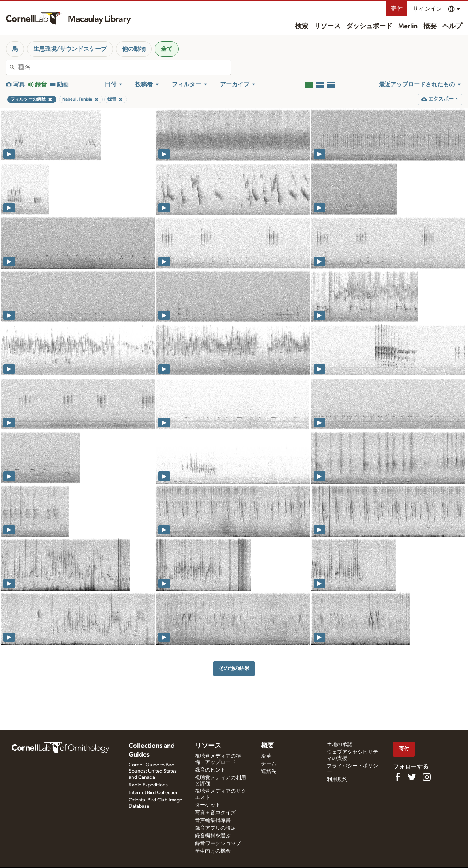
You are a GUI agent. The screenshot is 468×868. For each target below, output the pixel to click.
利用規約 (337, 780)
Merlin (408, 26)
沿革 (266, 756)
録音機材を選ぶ (213, 836)
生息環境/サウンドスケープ (70, 49)
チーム (269, 764)
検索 (302, 26)
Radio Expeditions (148, 785)
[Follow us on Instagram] (427, 777)
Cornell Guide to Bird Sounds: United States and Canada (153, 771)
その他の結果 (234, 668)
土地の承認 (340, 744)
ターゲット (208, 805)
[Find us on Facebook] (397, 777)
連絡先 (269, 772)
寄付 (397, 9)
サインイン (427, 9)
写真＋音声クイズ (215, 813)
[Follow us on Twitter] (412, 777)
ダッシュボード (369, 26)
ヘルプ (452, 26)
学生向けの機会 (213, 851)
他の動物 (134, 49)
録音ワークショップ (218, 844)
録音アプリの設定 (215, 828)
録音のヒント (210, 770)
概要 (430, 26)
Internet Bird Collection (154, 793)
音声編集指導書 (213, 820)
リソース (327, 26)
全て (167, 49)
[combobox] (124, 67)
